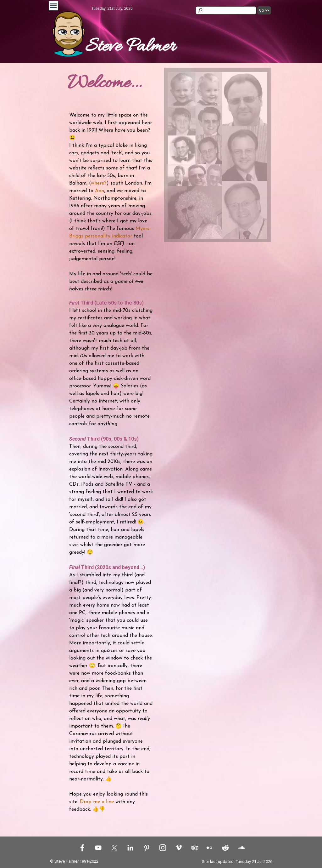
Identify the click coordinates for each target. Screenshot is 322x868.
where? (99, 183)
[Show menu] (53, 6)
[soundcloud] (241, 848)
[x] (114, 848)
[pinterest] (147, 848)
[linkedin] (130, 848)
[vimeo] (179, 848)
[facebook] (82, 848)
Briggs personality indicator (101, 236)
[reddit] (225, 848)
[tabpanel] (140, 47)
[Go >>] (226, 10)
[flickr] (209, 848)
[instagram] (163, 848)
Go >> (264, 10)
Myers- (143, 229)
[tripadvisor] (195, 848)
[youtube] (98, 848)
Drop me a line (97, 802)
